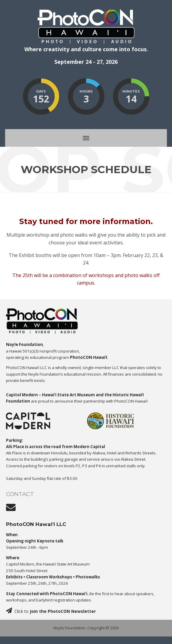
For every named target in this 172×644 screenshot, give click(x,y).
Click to (51, 611)
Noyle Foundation (69, 628)
